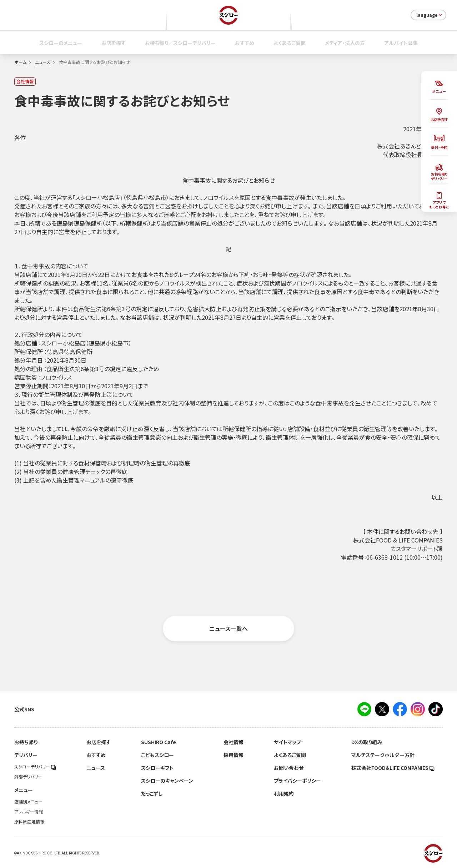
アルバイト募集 (401, 43)
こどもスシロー (157, 755)
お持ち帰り (26, 742)
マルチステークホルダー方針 (383, 755)
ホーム (20, 62)
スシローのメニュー (61, 43)
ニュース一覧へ (228, 629)
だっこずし (152, 793)
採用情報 (233, 755)
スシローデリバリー (35, 767)
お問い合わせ (289, 768)
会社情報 (233, 742)
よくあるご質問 (290, 43)
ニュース (43, 62)
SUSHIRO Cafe (159, 742)
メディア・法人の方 (345, 43)
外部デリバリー (28, 777)
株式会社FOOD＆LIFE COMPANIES (393, 768)
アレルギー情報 (29, 812)
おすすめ (245, 43)
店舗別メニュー (28, 802)
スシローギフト (157, 768)
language (430, 15)
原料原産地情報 (29, 822)
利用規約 (284, 793)
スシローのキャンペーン (167, 781)
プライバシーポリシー (297, 781)
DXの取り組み (367, 742)
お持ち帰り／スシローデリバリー (180, 43)
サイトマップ (287, 742)
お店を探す (114, 43)
